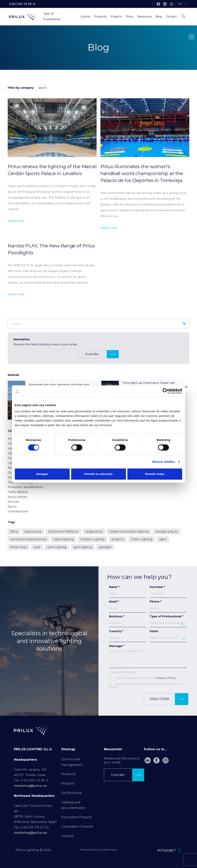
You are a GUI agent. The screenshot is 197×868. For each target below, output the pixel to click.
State (168, 636)
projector (118, 539)
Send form (169, 699)
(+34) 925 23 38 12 (22, 4)
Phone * (168, 605)
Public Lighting (142, 539)
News (12, 468)
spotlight (105, 547)
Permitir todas (155, 474)
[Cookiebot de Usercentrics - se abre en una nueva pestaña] (165, 391)
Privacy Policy (166, 678)
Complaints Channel (77, 827)
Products (68, 774)
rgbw (163, 539)
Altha (14, 532)
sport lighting (83, 547)
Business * (127, 621)
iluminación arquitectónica (28, 539)
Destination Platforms (63, 532)
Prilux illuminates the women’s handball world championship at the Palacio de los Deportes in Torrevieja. (142, 173)
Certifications (71, 793)
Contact (67, 836)
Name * (127, 591)
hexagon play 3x (167, 532)
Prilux (11, 477)
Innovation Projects (76, 817)
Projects (68, 783)
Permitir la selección (98, 474)
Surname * (168, 591)
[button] (98, 354)
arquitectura (33, 532)
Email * (127, 606)
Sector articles (17, 497)
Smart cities (19, 547)
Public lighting (18, 492)
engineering (94, 532)
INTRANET (167, 850)
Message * (148, 656)
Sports (12, 507)
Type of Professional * (168, 621)
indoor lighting (63, 539)
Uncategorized (18, 511)
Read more (16, 221)
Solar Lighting (57, 547)
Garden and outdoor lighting (129, 532)
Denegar (42, 474)
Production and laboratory (25, 487)
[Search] (184, 324)
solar (37, 547)
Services (13, 502)
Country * (127, 636)
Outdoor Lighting (93, 539)
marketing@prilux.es (30, 786)
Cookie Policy (108, 850)
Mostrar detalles (164, 462)
